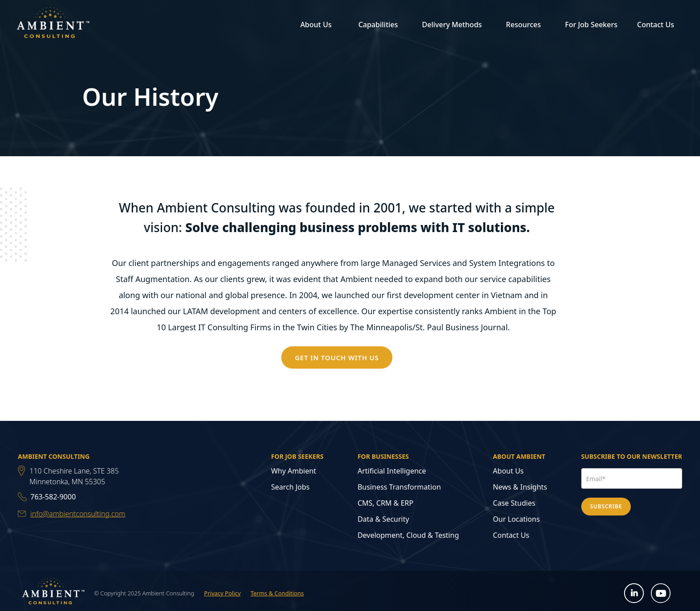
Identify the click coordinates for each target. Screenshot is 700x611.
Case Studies (514, 503)
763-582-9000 (53, 497)
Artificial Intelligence (392, 471)
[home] (53, 24)
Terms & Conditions (277, 593)
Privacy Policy (222, 593)
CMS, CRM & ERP (385, 503)
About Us (508, 471)
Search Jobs (290, 487)
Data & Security (383, 519)
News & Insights (520, 487)
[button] (315, 25)
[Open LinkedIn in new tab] (634, 593)
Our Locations (516, 519)
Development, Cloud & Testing (408, 535)
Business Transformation (399, 487)
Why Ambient (294, 471)
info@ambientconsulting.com (78, 514)
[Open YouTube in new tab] (661, 593)
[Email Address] (632, 478)
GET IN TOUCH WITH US (337, 357)
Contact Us (656, 25)
